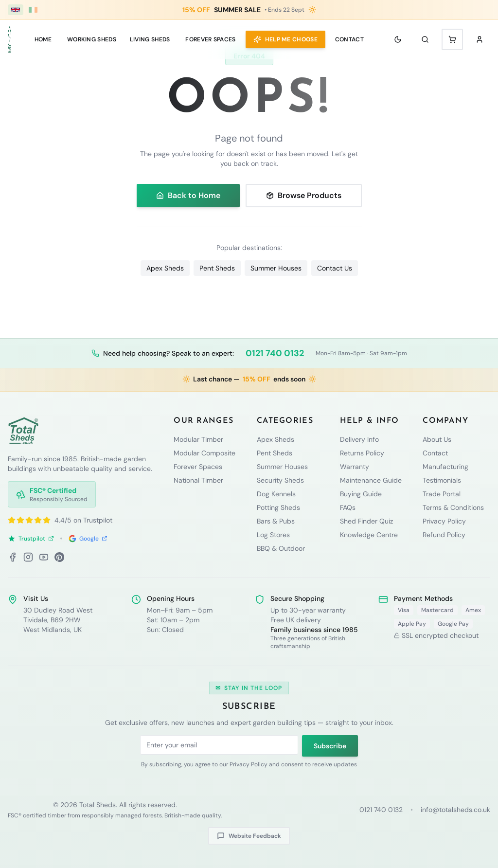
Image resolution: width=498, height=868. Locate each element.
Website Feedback (249, 836)
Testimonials (442, 480)
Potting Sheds (278, 507)
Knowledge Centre (369, 535)
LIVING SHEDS (150, 39)
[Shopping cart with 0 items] (452, 39)
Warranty (355, 467)
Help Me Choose (285, 39)
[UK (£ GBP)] (16, 10)
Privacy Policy (444, 521)
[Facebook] (13, 557)
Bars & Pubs (276, 521)
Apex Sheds (165, 268)
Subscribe (330, 746)
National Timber (198, 480)
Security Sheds (280, 480)
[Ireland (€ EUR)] (33, 10)
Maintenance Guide (371, 480)
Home (43, 39)
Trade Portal (442, 494)
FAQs (348, 507)
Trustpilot (31, 539)
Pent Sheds (217, 268)
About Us (437, 439)
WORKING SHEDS (92, 39)
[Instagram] (28, 557)
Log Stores (273, 535)
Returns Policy (362, 453)
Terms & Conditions (453, 507)
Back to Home (188, 195)
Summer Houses (276, 268)
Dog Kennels (276, 494)
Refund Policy (444, 535)
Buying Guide (361, 494)
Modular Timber (198, 439)
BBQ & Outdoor (281, 548)
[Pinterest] (59, 557)
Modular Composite (205, 453)
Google (88, 539)
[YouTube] (44, 557)
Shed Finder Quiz (366, 521)
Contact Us (335, 268)
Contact (349, 39)
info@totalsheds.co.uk (455, 810)
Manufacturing (445, 467)
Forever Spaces (210, 39)
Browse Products (304, 195)
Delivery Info (359, 439)
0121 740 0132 (275, 353)
